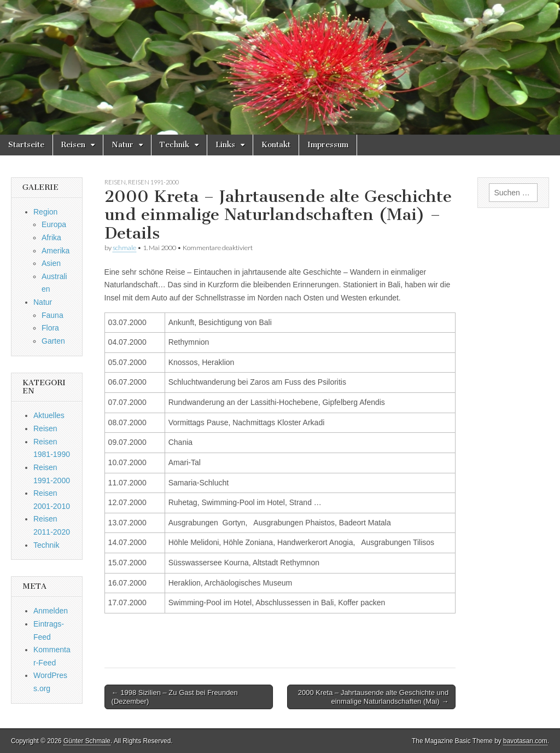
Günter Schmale (87, 741)
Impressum (328, 145)
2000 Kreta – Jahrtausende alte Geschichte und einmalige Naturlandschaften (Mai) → (373, 697)
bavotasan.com (525, 741)
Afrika (51, 238)
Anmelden (51, 611)
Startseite (26, 145)
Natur (122, 145)
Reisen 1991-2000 (153, 182)
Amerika (56, 251)
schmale (124, 248)
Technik (174, 145)
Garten (53, 341)
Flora (50, 328)
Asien (51, 263)
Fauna (52, 315)
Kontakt (276, 145)
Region (45, 212)
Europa (54, 224)
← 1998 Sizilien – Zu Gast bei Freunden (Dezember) (175, 697)
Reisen (73, 145)
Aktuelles (49, 415)
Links (225, 145)
